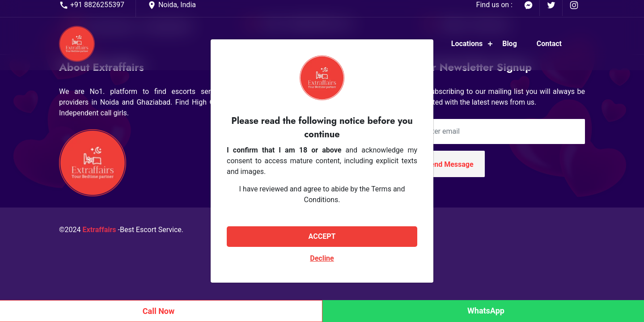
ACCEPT (322, 236)
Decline (322, 258)
